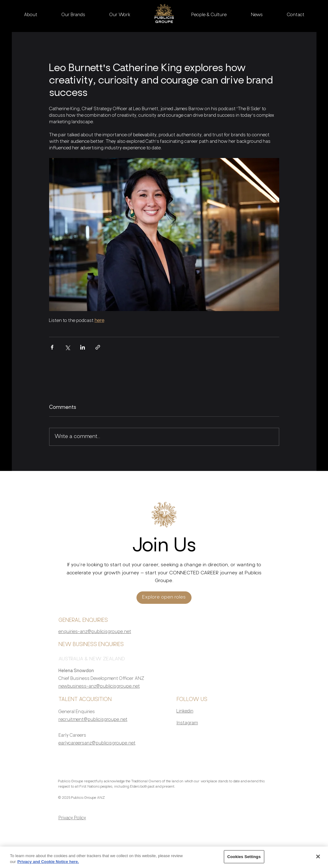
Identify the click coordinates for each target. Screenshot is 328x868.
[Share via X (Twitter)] (67, 347)
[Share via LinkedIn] (83, 347)
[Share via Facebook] (52, 347)
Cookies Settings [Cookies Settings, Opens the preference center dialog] (244, 859)
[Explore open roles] (164, 598)
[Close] (318, 859)
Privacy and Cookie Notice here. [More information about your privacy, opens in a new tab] (48, 864)
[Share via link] (98, 347)
